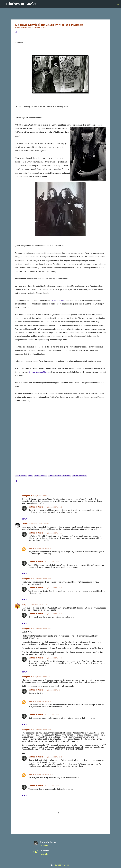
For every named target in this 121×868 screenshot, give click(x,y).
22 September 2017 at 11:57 (53, 588)
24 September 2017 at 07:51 (42, 629)
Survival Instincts (79, 476)
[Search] (118, 4)
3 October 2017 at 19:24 (52, 715)
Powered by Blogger (60, 865)
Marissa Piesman (55, 476)
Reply (24, 519)
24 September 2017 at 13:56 (53, 614)
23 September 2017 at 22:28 (38, 605)
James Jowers (21, 476)
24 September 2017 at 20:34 (42, 677)
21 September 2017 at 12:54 (42, 496)
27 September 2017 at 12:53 (53, 757)
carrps (31, 548)
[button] (16, 32)
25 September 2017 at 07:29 (42, 730)
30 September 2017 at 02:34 (44, 774)
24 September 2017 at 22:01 (53, 690)
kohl (30, 476)
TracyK (25, 604)
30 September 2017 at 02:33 (44, 548)
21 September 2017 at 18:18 (40, 524)
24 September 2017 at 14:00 (53, 658)
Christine (26, 524)
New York (67, 476)
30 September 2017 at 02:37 (44, 701)
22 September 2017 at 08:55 (42, 579)
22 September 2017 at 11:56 (53, 533)
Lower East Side (40, 476)
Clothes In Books (21, 4)
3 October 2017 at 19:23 (52, 562)
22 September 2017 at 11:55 (53, 507)
